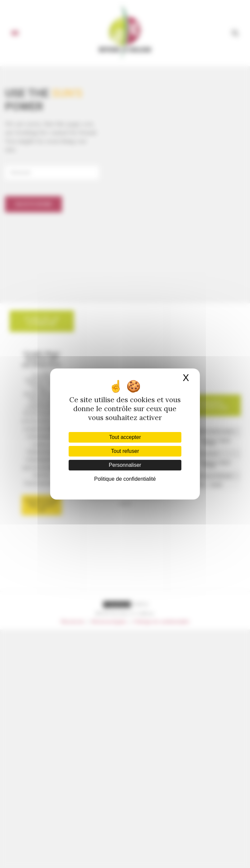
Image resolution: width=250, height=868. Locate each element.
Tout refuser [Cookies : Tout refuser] (125, 451)
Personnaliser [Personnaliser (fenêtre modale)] (125, 465)
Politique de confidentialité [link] (125, 479)
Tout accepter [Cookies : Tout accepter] (125, 437)
